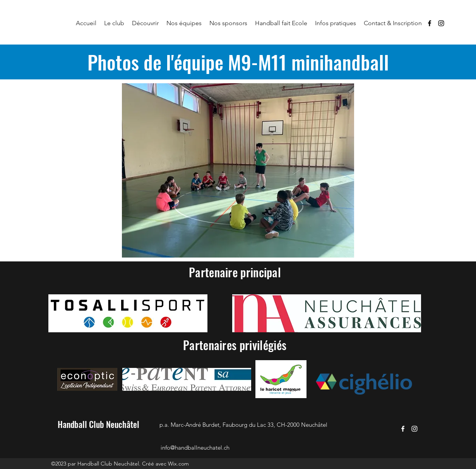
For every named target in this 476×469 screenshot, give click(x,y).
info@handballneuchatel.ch (195, 448)
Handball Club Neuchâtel (98, 424)
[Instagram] (441, 23)
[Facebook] (430, 23)
